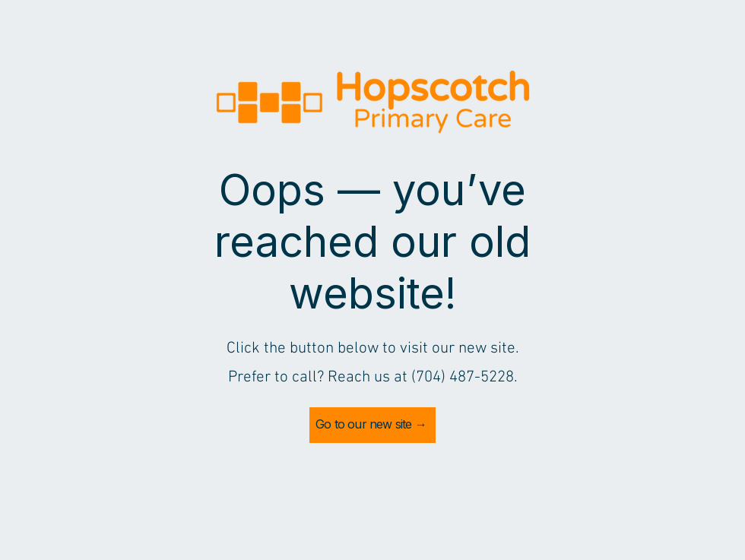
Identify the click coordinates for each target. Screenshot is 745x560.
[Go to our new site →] (372, 425)
